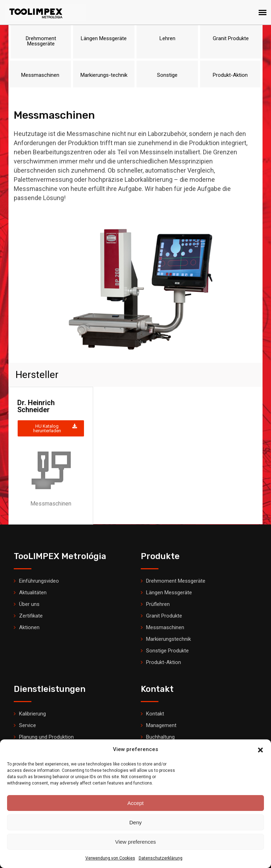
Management (161, 725)
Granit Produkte (164, 616)
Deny (135, 822)
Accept (135, 803)
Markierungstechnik (168, 639)
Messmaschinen (165, 627)
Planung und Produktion (46, 737)
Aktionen (29, 627)
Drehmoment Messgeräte (176, 581)
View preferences (135, 842)
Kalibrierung (32, 714)
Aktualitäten (33, 593)
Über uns (29, 604)
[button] (260, 749)
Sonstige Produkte (167, 651)
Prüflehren (158, 604)
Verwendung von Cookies (110, 858)
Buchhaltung (160, 737)
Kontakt (155, 714)
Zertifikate (31, 616)
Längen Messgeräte (169, 593)
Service (28, 725)
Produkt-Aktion (164, 662)
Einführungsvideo (39, 581)
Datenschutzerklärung (161, 858)
